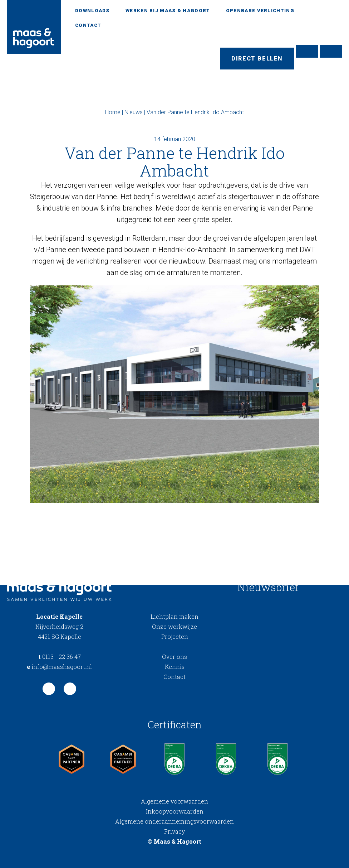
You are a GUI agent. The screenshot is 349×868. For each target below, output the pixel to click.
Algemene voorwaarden (174, 801)
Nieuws (134, 112)
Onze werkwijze (174, 626)
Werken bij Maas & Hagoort (168, 11)
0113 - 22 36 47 (60, 657)
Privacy (174, 831)
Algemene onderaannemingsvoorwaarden (174, 821)
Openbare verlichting (260, 11)
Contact (88, 25)
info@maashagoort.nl (59, 667)
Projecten (175, 636)
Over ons (174, 657)
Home (113, 112)
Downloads (92, 11)
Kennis (175, 667)
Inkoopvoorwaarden (175, 811)
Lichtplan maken (174, 616)
